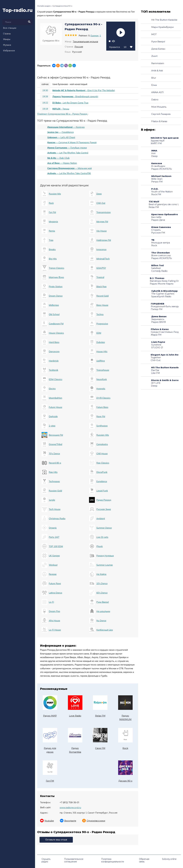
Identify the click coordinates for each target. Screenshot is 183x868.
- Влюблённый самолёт (69, 97)
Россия (79, 47)
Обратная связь (144, 860)
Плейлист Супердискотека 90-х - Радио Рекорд (63, 114)
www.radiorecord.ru (70, 807)
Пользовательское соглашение (74, 860)
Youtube (47, 821)
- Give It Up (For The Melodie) (78, 90)
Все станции (10, 28)
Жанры (7, 39)
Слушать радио (46, 860)
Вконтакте (68, 821)
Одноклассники (94, 821)
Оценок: (96, 36)
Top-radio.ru (18, 10)
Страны (7, 34)
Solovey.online (169, 859)
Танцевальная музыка (85, 42)
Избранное (9, 51)
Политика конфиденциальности (113, 860)
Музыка (7, 45)
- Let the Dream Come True (64, 103)
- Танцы (55, 109)
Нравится (121, 47)
